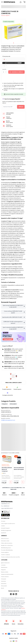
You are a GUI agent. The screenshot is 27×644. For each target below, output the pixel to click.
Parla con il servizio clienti (14, 383)
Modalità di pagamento (6, 530)
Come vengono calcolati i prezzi (8, 524)
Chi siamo (3, 521)
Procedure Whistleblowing (7, 550)
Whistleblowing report (6, 548)
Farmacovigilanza (5, 552)
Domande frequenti (5, 528)
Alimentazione (4, 567)
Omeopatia (4, 579)
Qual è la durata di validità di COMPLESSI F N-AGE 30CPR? (13, 328)
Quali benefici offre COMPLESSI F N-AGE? (12, 317)
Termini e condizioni (5, 555)
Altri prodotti (4, 586)
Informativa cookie (5, 541)
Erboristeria (4, 584)
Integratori (4, 170)
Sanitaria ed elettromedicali (7, 574)
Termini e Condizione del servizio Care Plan (10, 557)
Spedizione (4, 533)
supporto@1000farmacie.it (7, 508)
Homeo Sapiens (5, 15)
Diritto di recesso (5, 539)
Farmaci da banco (5, 577)
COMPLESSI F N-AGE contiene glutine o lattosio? (13, 322)
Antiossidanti (13, 404)
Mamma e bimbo (5, 572)
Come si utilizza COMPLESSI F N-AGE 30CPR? (13, 312)
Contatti (3, 526)
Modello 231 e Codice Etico (7, 546)
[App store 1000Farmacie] (7, 512)
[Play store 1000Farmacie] (7, 515)
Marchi (3, 588)
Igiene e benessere (5, 563)
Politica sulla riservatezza (7, 543)
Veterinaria (3, 581)
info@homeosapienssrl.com (8, 420)
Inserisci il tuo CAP (8, 107)
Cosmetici (3, 565)
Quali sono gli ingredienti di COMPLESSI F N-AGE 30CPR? (13, 306)
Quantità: (4, 69)
